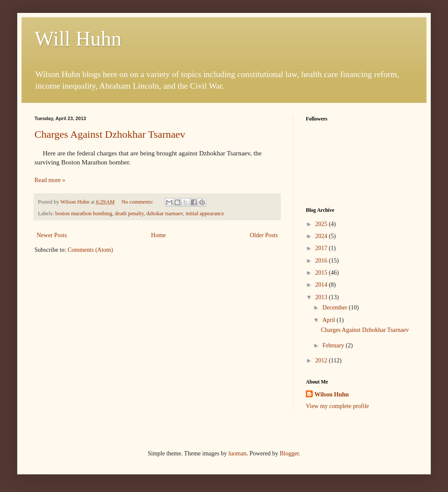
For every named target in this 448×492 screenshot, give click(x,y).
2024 (322, 236)
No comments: (138, 202)
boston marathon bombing (84, 214)
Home (159, 235)
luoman (237, 453)
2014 (322, 285)
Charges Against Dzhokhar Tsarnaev (110, 134)
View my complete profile (338, 406)
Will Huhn (78, 39)
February (334, 345)
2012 (322, 360)
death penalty (129, 214)
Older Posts (264, 235)
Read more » (50, 180)
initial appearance (205, 214)
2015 (322, 273)
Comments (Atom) (90, 250)
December (335, 308)
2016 (322, 261)
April (329, 320)
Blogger (289, 453)
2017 (322, 248)
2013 (322, 297)
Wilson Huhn (332, 395)
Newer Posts (52, 235)
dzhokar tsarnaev (165, 214)
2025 (322, 224)
